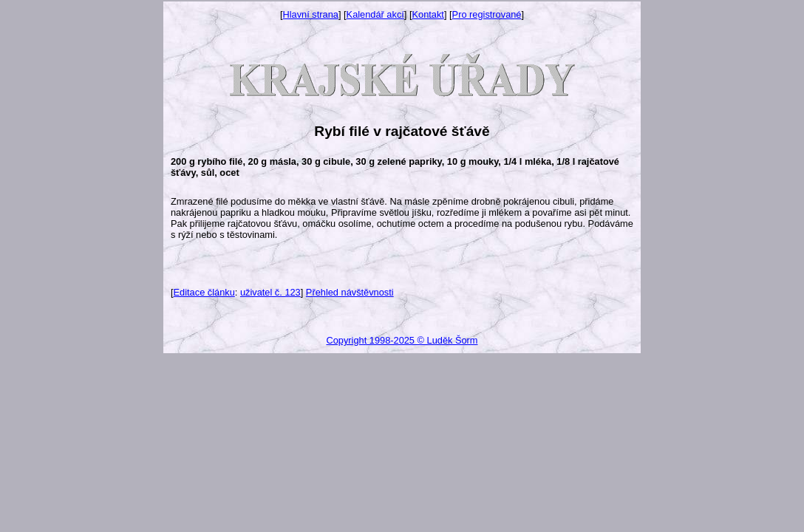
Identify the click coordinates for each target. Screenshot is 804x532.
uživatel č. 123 (270, 292)
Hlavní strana (311, 14)
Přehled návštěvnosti (350, 292)
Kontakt (428, 14)
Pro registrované (487, 14)
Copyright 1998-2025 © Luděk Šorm (402, 340)
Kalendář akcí (375, 14)
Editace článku (204, 292)
